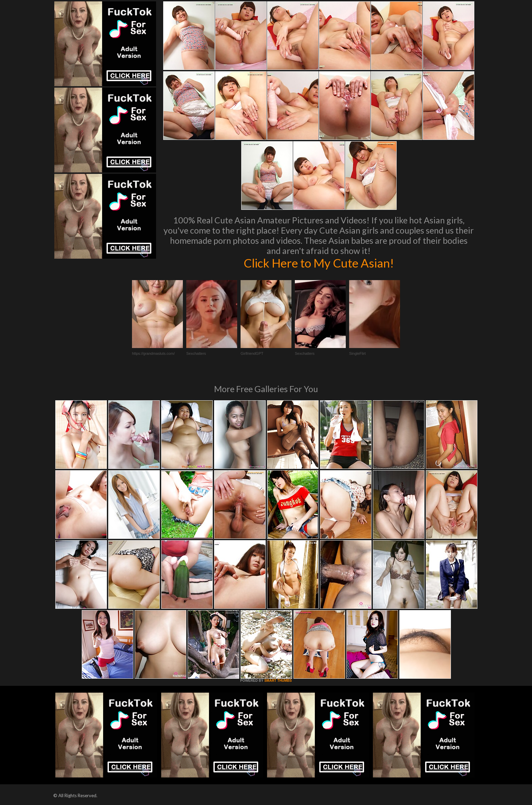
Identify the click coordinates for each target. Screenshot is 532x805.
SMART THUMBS (278, 681)
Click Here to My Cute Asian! (319, 263)
